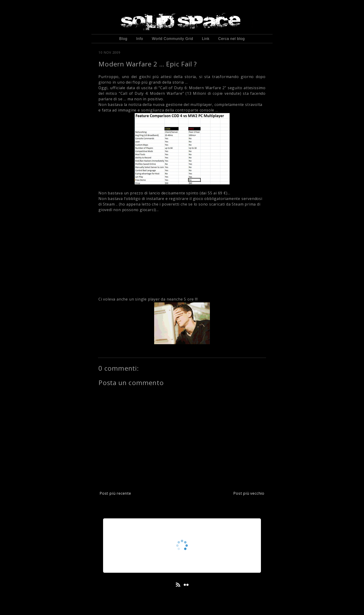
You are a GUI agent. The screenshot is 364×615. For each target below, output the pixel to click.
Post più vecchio (249, 493)
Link (206, 39)
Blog (123, 39)
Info (140, 39)
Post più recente (115, 493)
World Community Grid (172, 39)
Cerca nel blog (231, 39)
